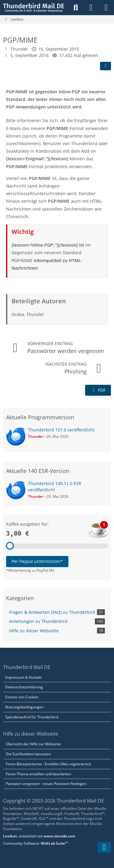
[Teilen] (105, 66)
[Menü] (106, 8)
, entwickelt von (39, 836)
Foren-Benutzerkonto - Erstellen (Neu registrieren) (48, 764)
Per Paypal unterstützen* (37, 561)
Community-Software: (35, 843)
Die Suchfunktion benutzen (28, 754)
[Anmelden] (91, 8)
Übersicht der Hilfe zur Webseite (33, 744)
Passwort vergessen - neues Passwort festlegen (46, 784)
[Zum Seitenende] (104, 847)
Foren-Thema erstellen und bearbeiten (38, 774)
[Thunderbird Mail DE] (34, 8)
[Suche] (76, 8)
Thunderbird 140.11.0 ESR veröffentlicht (55, 487)
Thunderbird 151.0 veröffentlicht (61, 430)
